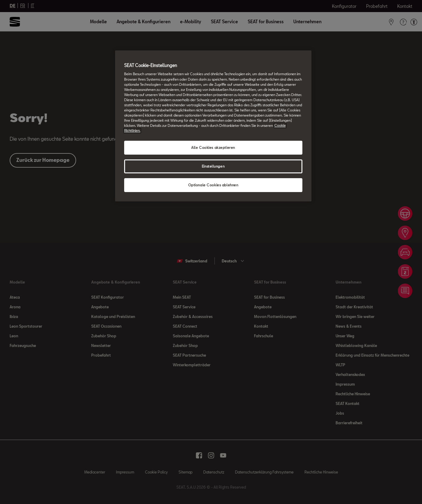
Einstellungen (213, 166)
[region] (213, 126)
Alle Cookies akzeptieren (213, 148)
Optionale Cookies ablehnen (213, 185)
